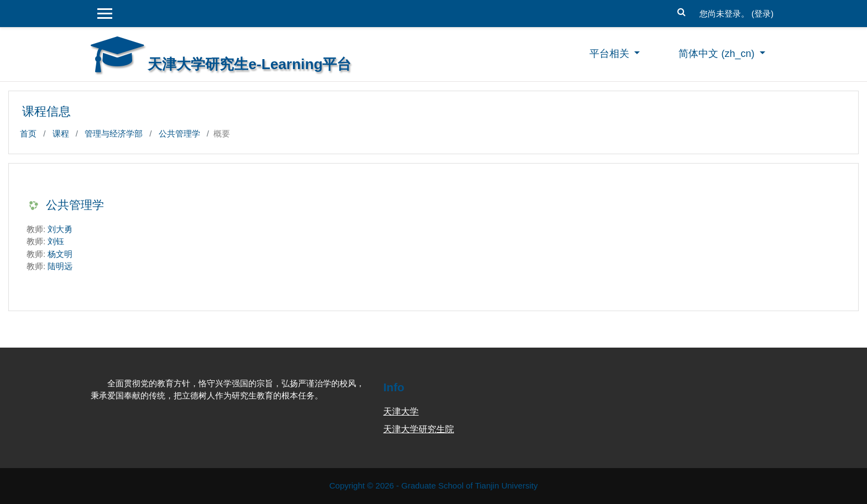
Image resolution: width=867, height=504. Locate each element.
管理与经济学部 (114, 133)
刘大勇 (60, 229)
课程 (61, 133)
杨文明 (60, 254)
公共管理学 (179, 133)
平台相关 (611, 54)
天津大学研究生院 (419, 429)
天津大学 (401, 411)
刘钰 (56, 241)
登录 (762, 14)
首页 (28, 133)
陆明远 (60, 266)
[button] (682, 11)
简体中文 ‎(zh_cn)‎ (718, 54)
